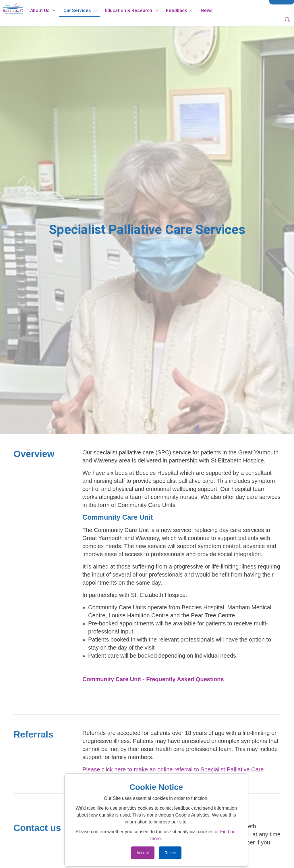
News (227, 19)
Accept (143, 853)
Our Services (97, 19)
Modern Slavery (249, 6)
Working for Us (136, 6)
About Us (60, 19)
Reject (170, 853)
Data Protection (214, 6)
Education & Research (149, 19)
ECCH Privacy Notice (175, 6)
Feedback (197, 19)
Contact (282, 6)
